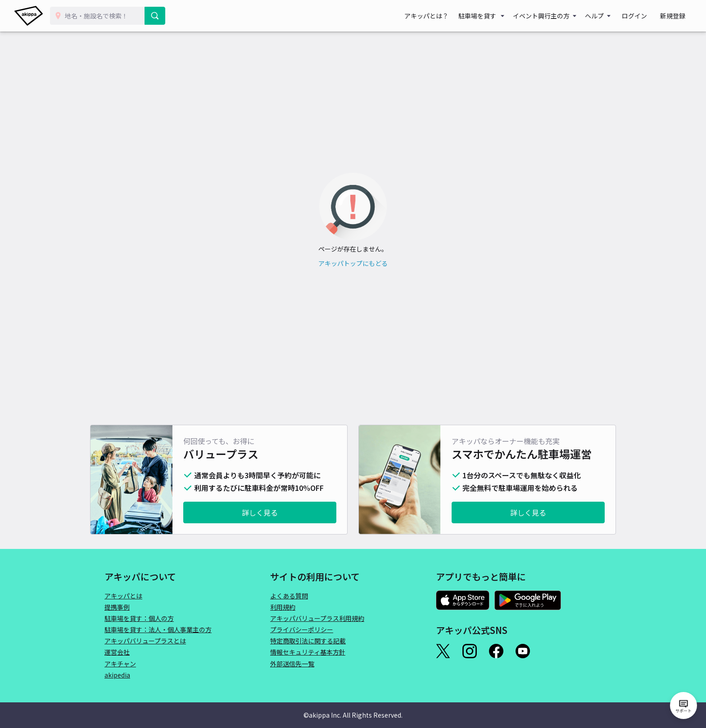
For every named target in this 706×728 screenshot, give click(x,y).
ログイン (643, 16)
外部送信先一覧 (292, 664)
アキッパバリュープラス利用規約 (317, 618)
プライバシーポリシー (302, 629)
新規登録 (675, 16)
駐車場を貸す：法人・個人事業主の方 (158, 629)
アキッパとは (123, 596)
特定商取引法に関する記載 (308, 641)
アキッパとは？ (440, 16)
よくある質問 (289, 596)
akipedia (117, 675)
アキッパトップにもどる (353, 263)
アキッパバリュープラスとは (145, 641)
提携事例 (117, 607)
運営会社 (117, 652)
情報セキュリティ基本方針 (308, 652)
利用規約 (283, 607)
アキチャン (120, 664)
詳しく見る (260, 512)
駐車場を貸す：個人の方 (139, 618)
